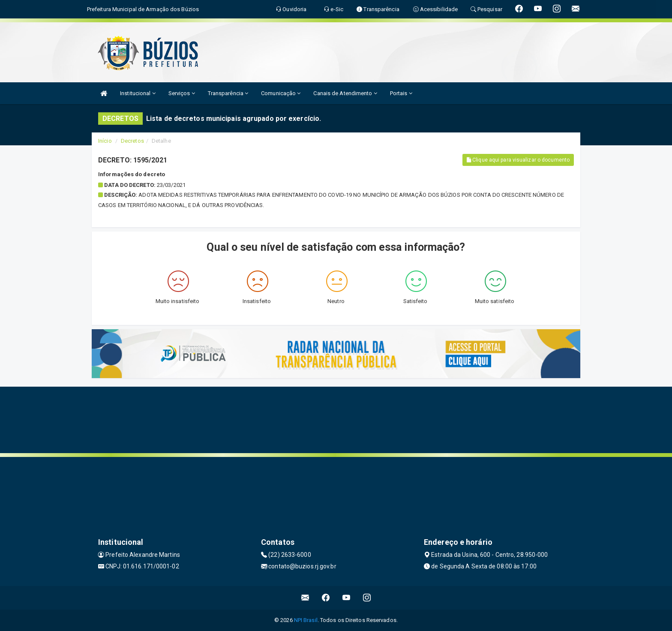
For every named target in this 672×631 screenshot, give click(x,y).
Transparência (228, 93)
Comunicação (281, 93)
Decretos (132, 141)
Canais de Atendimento (345, 93)
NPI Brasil (306, 620)
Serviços (182, 93)
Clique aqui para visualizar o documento (518, 160)
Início (105, 141)
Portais (401, 93)
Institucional (138, 93)
